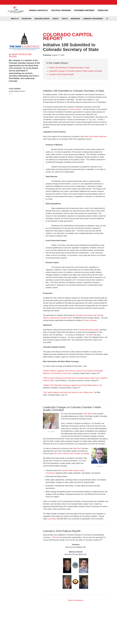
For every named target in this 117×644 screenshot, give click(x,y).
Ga (74, 448)
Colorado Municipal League (88, 330)
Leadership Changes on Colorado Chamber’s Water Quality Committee (75, 71)
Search (107, 19)
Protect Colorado (90, 320)
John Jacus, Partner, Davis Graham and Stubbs (71, 454)
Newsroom (75, 19)
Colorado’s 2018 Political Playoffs (61, 74)
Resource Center (42, 19)
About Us (15, 19)
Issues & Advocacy (39, 10)
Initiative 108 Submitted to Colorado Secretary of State (69, 68)
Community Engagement (93, 19)
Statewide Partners (84, 10)
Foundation (27, 19)
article (91, 335)
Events (56, 19)
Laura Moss (52, 519)
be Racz (78, 448)
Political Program (61, 10)
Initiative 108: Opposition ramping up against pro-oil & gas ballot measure (71, 385)
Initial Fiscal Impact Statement (95, 136)
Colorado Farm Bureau (84, 315)
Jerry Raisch (88, 414)
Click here (56, 537)
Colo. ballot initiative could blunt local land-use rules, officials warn (68, 392)
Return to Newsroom (76, 600)
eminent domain (75, 109)
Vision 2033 (103, 10)
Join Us (65, 19)
